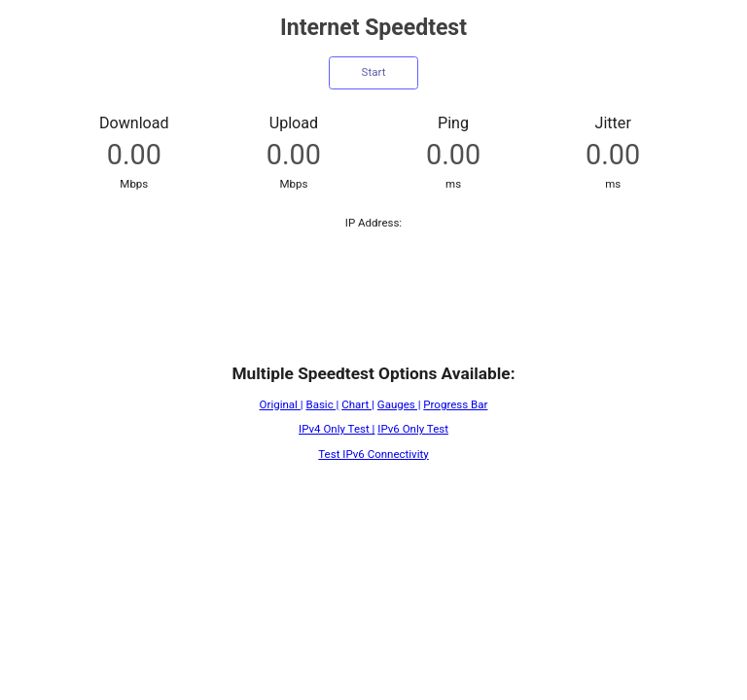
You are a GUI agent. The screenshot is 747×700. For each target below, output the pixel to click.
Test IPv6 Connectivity (373, 454)
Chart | (358, 404)
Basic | (322, 404)
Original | (282, 404)
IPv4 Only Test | (337, 429)
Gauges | (399, 404)
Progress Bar (455, 404)
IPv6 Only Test (413, 429)
